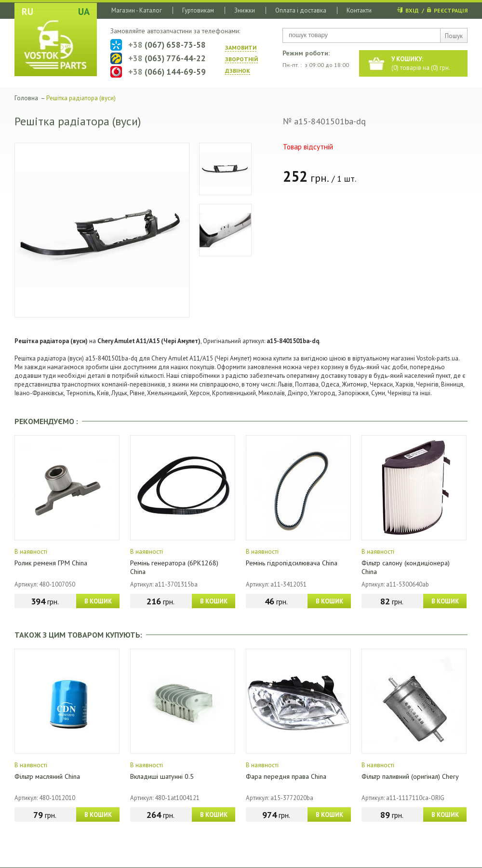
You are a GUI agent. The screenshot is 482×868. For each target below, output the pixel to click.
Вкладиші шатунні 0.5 (162, 776)
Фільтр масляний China (47, 776)
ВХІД (412, 10)
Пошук (454, 36)
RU (27, 12)
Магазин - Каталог (137, 10)
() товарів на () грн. (421, 63)
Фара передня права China (286, 776)
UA (84, 12)
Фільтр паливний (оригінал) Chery (410, 776)
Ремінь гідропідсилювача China (292, 563)
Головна (26, 98)
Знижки (245, 10)
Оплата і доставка (301, 10)
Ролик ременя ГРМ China (51, 563)
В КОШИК (98, 601)
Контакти (359, 10)
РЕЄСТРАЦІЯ (451, 10)
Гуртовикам (198, 10)
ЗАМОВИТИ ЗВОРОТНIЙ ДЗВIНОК (241, 59)
